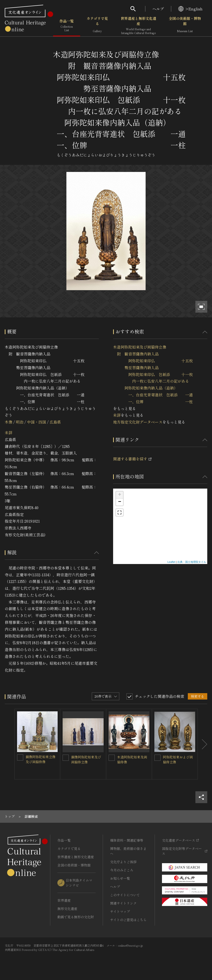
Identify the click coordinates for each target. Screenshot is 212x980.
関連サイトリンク (123, 903)
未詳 (9, 433)
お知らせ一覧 (120, 878)
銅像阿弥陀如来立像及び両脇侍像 (41, 759)
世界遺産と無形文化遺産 (138, 26)
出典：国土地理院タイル (192, 562)
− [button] (120, 502)
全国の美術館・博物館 (185, 26)
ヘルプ (158, 9)
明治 (20, 422)
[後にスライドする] (203, 744)
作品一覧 (67, 26)
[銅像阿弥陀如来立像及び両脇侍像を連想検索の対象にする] (20, 757)
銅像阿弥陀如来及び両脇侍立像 (86, 759)
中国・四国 (37, 422)
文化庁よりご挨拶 (123, 862)
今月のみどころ (122, 870)
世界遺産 (64, 900)
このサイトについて (125, 895)
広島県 (55, 422)
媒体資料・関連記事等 (127, 840)
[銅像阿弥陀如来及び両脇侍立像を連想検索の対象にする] (66, 758)
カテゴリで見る (97, 26)
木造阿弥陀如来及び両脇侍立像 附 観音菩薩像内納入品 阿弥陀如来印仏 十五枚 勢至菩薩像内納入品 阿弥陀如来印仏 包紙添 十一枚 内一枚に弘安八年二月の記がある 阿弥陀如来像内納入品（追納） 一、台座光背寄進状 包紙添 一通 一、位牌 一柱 (153, 374)
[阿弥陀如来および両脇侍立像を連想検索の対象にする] (157, 758)
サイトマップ (120, 911)
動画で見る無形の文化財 (76, 917)
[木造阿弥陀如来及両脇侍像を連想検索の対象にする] (112, 758)
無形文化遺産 (67, 909)
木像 (9, 422)
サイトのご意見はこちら (128, 920)
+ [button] (120, 495)
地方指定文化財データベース (138, 422)
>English (190, 9)
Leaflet (171, 562)
